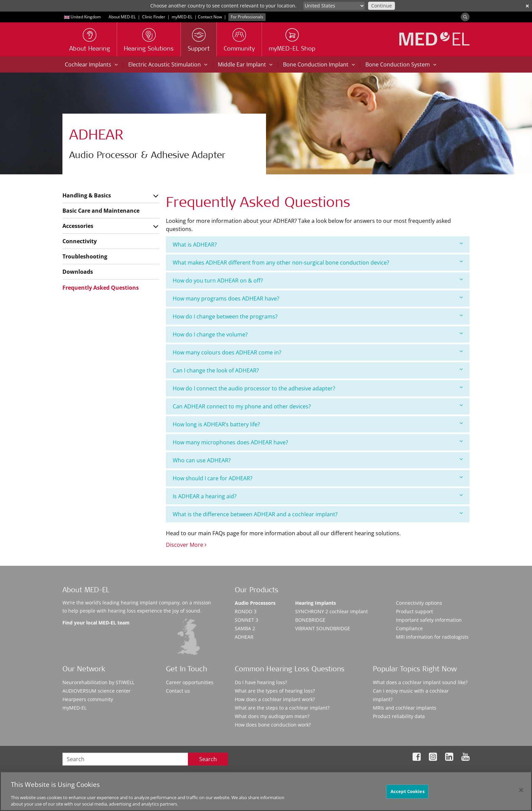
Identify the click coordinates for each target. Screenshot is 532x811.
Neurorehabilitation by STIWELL (98, 682)
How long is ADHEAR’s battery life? (318, 424)
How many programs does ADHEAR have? (318, 298)
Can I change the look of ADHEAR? (318, 370)
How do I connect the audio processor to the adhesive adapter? (318, 388)
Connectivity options (419, 603)
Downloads (78, 272)
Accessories (78, 226)
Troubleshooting (85, 256)
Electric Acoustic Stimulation (168, 64)
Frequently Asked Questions (101, 288)
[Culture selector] (334, 6)
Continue (382, 6)
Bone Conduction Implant (319, 64)
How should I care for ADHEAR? (318, 478)
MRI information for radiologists (432, 637)
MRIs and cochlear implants (405, 708)
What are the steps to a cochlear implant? (282, 708)
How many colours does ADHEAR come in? (318, 352)
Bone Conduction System (401, 64)
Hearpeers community (88, 699)
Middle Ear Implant (245, 64)
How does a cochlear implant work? (275, 699)
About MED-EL (122, 17)
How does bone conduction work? (273, 725)
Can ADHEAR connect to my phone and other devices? (318, 406)
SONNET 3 (246, 620)
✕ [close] (527, 6)
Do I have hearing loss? (261, 682)
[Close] (521, 793)
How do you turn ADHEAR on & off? (318, 280)
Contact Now (210, 17)
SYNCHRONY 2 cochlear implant (331, 611)
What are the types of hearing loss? (275, 691)
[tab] (318, 245)
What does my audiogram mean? (272, 716)
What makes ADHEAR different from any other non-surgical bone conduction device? (318, 262)
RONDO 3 (246, 611)
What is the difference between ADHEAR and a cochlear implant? (318, 514)
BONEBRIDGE (310, 620)
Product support (414, 611)
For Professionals (247, 17)
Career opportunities (190, 682)
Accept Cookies (407, 794)
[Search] (465, 17)
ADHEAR (244, 637)
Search (208, 759)
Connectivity (80, 241)
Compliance (409, 628)
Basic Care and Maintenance (101, 211)
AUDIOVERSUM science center (97, 691)
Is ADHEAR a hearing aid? (318, 496)
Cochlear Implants (91, 64)
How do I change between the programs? (318, 316)
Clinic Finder (154, 17)
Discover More (186, 545)
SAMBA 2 (245, 628)
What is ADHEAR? (318, 244)
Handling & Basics (87, 195)
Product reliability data (399, 716)
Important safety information (429, 620)
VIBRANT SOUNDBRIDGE (323, 628)
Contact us (178, 691)
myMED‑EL (182, 17)
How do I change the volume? (318, 334)
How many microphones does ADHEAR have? (318, 442)
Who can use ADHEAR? (318, 460)
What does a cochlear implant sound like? (420, 682)
